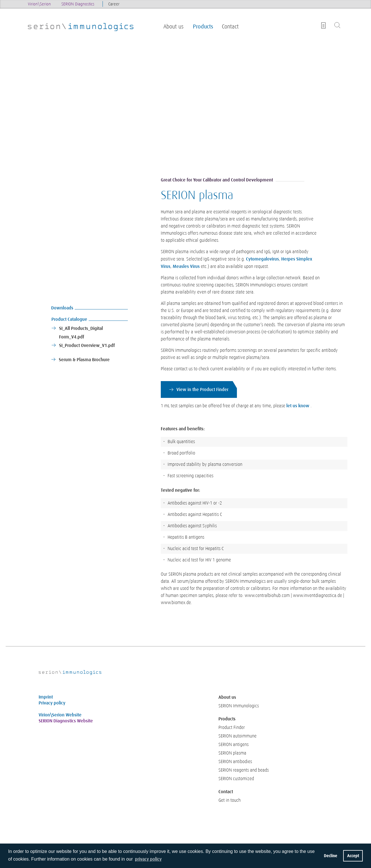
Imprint (46, 697)
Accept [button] (353, 856)
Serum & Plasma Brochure (84, 360)
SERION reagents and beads (244, 770)
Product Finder (232, 728)
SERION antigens (234, 745)
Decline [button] (331, 856)
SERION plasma (232, 753)
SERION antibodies (235, 762)
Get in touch (230, 800)
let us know (298, 406)
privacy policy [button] (148, 859)
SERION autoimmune (237, 736)
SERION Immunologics (239, 706)
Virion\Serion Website (60, 715)
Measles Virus (186, 266)
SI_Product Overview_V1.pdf (87, 345)
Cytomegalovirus (262, 259)
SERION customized (236, 779)
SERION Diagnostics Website (66, 721)
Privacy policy (52, 703)
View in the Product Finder (202, 389)
